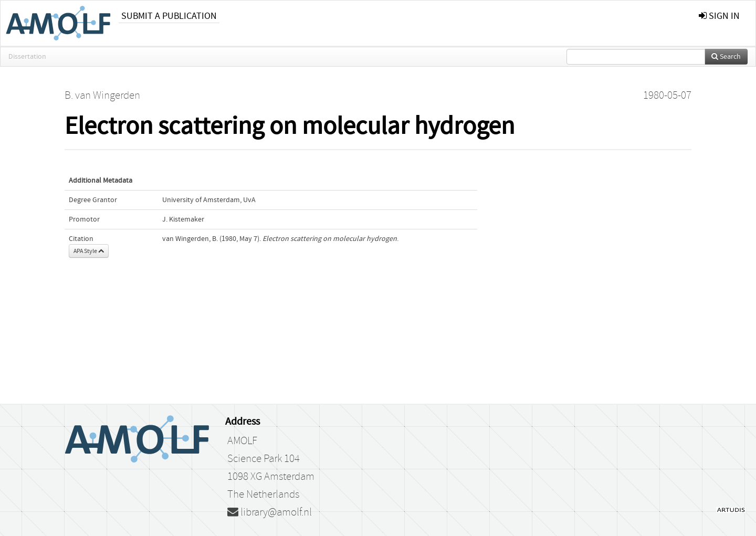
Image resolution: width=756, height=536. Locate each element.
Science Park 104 (264, 459)
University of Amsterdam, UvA (209, 200)
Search (726, 57)
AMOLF (242, 441)
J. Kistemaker (183, 219)
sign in (719, 16)
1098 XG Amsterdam (271, 477)
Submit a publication (169, 16)
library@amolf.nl (270, 512)
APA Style (89, 251)
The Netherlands (263, 495)
